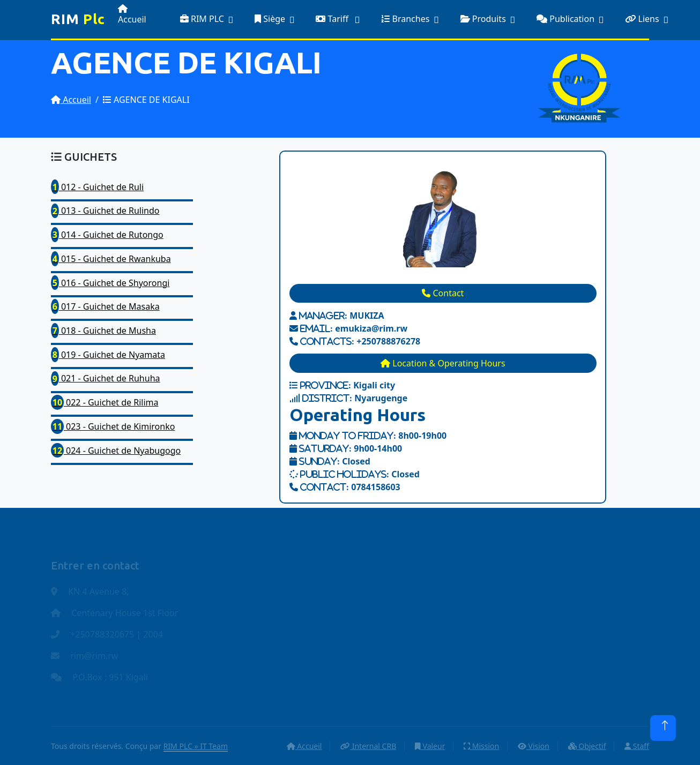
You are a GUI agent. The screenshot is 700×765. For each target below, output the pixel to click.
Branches (405, 19)
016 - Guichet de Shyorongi (110, 283)
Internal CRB (368, 746)
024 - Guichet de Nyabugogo (116, 451)
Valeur (430, 746)
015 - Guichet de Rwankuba (111, 259)
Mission (481, 746)
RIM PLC (202, 19)
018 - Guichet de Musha (103, 331)
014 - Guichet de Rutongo (107, 235)
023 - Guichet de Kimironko (113, 426)
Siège (270, 19)
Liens (642, 19)
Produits (483, 19)
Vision (534, 746)
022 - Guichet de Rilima (105, 402)
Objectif (587, 746)
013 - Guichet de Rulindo (105, 211)
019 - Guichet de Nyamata (108, 355)
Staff (637, 746)
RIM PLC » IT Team (196, 746)
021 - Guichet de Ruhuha (106, 379)
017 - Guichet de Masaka (105, 306)
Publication (565, 19)
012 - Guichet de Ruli (97, 187)
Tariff (333, 19)
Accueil (132, 15)
